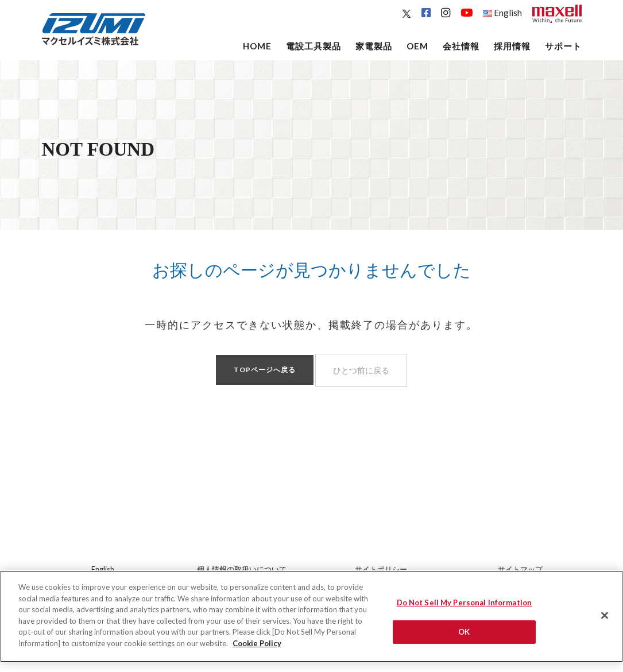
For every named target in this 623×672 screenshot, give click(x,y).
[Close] (605, 620)
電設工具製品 (314, 46)
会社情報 (461, 46)
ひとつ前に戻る (361, 370)
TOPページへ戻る (265, 370)
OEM (417, 46)
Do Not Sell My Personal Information (465, 607)
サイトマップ (520, 569)
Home (257, 46)
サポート (563, 46)
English (502, 13)
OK (464, 636)
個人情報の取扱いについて (242, 569)
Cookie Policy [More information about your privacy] (257, 647)
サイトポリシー (381, 569)
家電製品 (374, 46)
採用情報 (512, 46)
